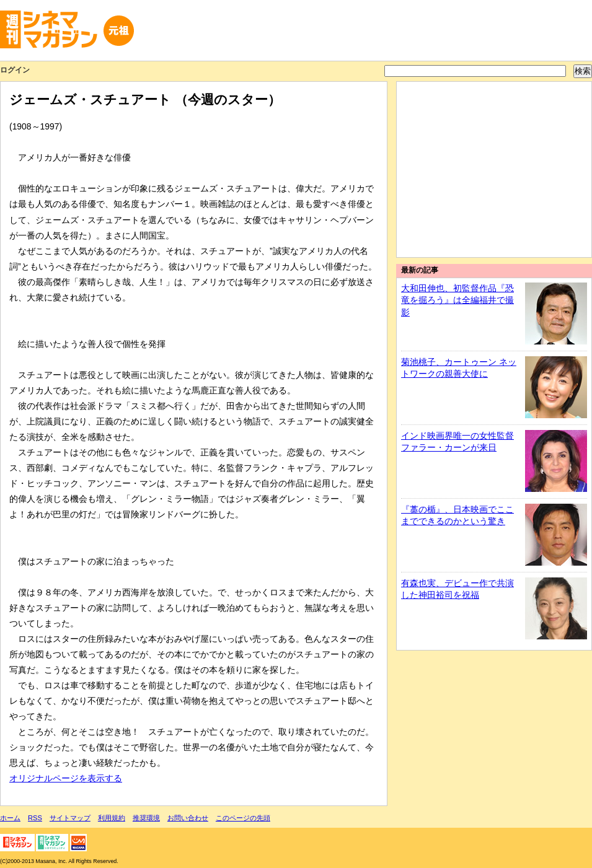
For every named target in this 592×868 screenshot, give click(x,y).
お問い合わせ (188, 818)
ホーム (10, 818)
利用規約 (112, 818)
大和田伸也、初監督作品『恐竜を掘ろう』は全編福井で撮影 (457, 300)
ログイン (15, 70)
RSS (35, 818)
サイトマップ (70, 818)
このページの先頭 (243, 818)
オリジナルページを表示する (66, 778)
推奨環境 (146, 818)
